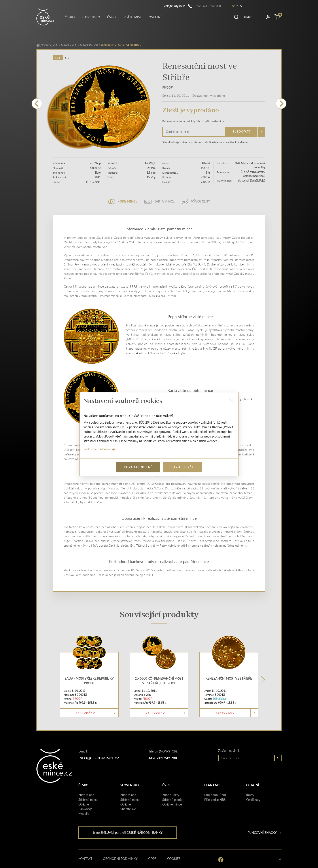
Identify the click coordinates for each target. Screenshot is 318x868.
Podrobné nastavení (99, 449)
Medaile (84, 813)
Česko (70, 17)
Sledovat (242, 132)
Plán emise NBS (215, 800)
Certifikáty (253, 800)
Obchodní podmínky (120, 859)
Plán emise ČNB (215, 795)
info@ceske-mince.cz (99, 758)
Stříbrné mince (88, 800)
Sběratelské (128, 809)
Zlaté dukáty (171, 795)
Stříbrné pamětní (174, 800)
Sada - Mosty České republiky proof (89, 681)
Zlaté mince (61, 45)
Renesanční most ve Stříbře (229, 678)
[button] (248, 17)
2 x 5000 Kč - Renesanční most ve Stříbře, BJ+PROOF (159, 681)
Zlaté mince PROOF (85, 45)
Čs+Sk (112, 17)
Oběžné (84, 804)
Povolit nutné (138, 467)
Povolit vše (182, 467)
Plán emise (133, 17)
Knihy (250, 795)
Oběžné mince (172, 804)
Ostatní (155, 17)
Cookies (174, 859)
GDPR (152, 859)
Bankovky (85, 809)
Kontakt (85, 859)
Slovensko (91, 17)
